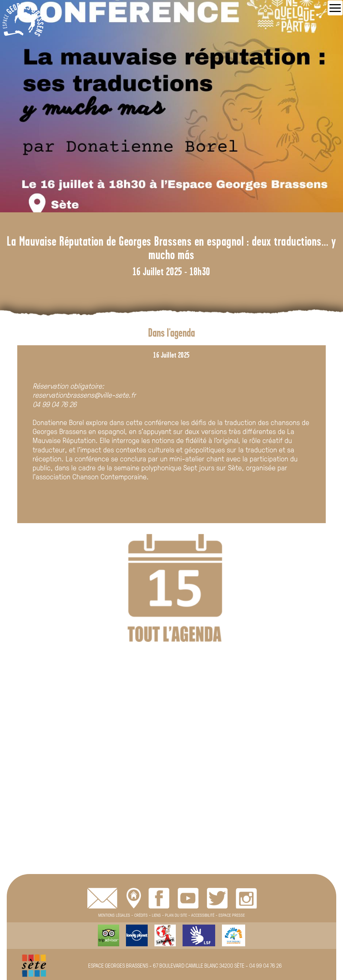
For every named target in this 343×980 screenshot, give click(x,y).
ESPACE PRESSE (232, 915)
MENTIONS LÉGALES (114, 915)
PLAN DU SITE (176, 915)
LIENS (156, 915)
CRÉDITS (141, 915)
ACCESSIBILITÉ (203, 915)
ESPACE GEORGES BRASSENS (118, 965)
